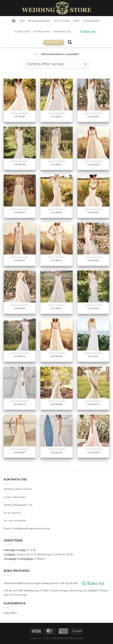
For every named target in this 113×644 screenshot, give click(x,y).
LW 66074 (20, 212)
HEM (22, 21)
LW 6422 (93, 356)
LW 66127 (56, 308)
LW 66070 (93, 404)
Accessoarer (91, 21)
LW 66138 (20, 164)
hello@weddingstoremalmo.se (31, 528)
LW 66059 (93, 453)
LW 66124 (20, 356)
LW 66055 (56, 453)
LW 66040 (20, 404)
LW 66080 (56, 404)
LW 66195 (56, 212)
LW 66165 (93, 260)
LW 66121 (56, 164)
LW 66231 (56, 117)
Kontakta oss (62, 32)
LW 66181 (20, 117)
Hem (36, 54)
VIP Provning (41, 32)
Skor (77, 21)
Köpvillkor (22, 32)
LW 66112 (56, 260)
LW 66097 (20, 453)
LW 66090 (56, 356)
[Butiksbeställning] (56, 64)
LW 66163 (20, 308)
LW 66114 (20, 260)
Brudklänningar (39, 21)
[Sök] (70, 42)
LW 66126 (93, 308)
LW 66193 (93, 212)
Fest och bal (62, 21)
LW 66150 (93, 117)
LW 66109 (93, 164)
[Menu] (14, 21)
